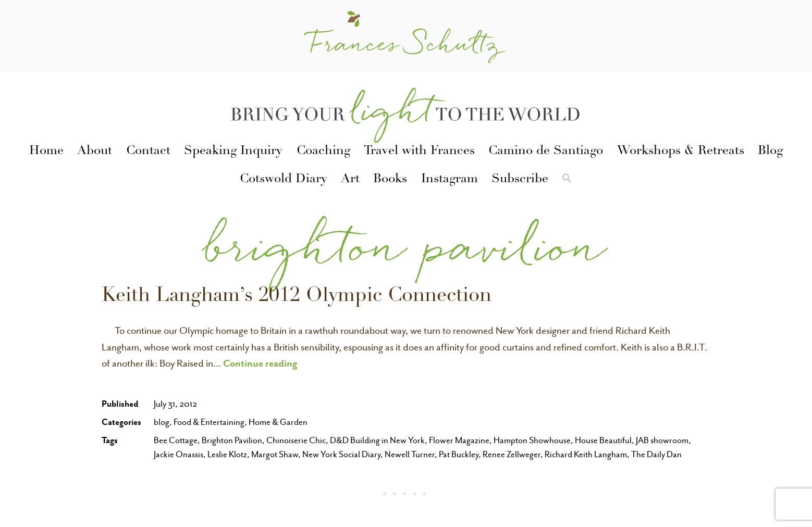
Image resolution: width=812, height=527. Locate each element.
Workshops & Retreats (681, 152)
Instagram (450, 180)
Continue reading (260, 363)
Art (350, 180)
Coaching (323, 152)
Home (46, 152)
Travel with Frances (419, 152)
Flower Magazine (459, 440)
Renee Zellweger (512, 454)
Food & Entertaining (209, 422)
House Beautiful (603, 440)
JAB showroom (662, 440)
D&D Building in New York (377, 440)
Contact (148, 152)
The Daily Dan (656, 454)
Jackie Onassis (179, 454)
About (95, 152)
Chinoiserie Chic (296, 440)
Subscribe (520, 180)
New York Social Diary (341, 454)
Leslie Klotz (227, 454)
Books (390, 180)
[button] (567, 180)
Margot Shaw (275, 454)
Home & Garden (278, 422)
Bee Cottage (176, 440)
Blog (770, 152)
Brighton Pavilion (232, 440)
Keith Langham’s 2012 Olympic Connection (297, 297)
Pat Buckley (459, 454)
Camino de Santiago (546, 152)
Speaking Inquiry (233, 152)
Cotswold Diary (284, 180)
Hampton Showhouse (532, 440)
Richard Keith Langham (586, 454)
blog (162, 422)
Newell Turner (410, 454)
